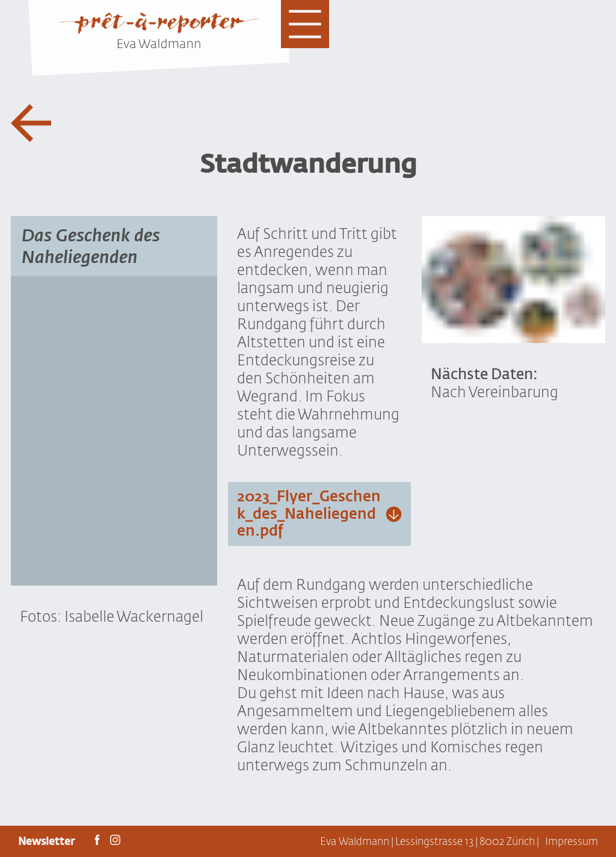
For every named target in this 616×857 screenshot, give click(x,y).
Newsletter (48, 841)
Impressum (571, 841)
